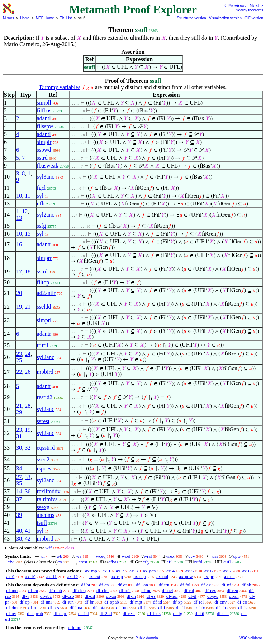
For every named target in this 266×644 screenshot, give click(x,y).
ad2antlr (46, 293)
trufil (43, 345)
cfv (11, 562)
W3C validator (251, 638)
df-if (192, 596)
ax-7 (227, 571)
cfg (146, 562)
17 (19, 272)
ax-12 (73, 577)
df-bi (85, 585)
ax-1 (107, 571)
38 (19, 539)
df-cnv (220, 602)
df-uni (46, 602)
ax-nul (162, 577)
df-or (122, 585)
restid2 (45, 397)
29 (19, 412)
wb (60, 556)
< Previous (234, 6)
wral (148, 556)
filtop (43, 282)
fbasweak (48, 166)
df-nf (226, 585)
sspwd (44, 150)
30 (19, 448)
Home (25, 18)
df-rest (129, 613)
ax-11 (51, 577)
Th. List (66, 18)
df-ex (206, 585)
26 (28, 372)
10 (19, 196)
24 (28, 354)
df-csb (68, 596)
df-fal (185, 585)
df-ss (151, 596)
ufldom (75, 627)
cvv (192, 556)
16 (19, 244)
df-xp (178, 602)
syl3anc (46, 177)
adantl (44, 118)
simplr (44, 142)
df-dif (90, 596)
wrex (170, 556)
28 (28, 406)
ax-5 (189, 571)
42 (28, 539)
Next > (256, 6)
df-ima (76, 608)
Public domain (147, 638)
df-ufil (223, 613)
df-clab (55, 590)
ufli (41, 204)
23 (19, 354)
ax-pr (208, 577)
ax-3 (134, 571)
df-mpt (136, 602)
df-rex (210, 590)
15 (28, 234)
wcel (126, 556)
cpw (237, 556)
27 (19, 477)
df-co (242, 602)
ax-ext (94, 577)
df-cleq (79, 590)
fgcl (41, 188)
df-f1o (222, 608)
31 (19, 436)
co (60, 562)
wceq (101, 556)
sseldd (44, 307)
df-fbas (154, 613)
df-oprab (35, 613)
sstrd (42, 158)
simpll (44, 103)
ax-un (229, 577)
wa (79, 556)
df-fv (243, 608)
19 (19, 307)
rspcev (44, 468)
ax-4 (170, 571)
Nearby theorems (249, 10)
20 (19, 293)
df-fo (200, 608)
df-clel (103, 590)
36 (28, 491)
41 (28, 531)
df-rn (33, 608)
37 (19, 499)
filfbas (44, 110)
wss (215, 556)
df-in (131, 596)
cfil (170, 562)
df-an (104, 585)
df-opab (111, 602)
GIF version (254, 18)
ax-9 (10, 577)
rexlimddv (49, 491)
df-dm (12, 608)
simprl (44, 320)
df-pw (213, 596)
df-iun (68, 602)
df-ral (189, 590)
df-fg (178, 613)
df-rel (199, 602)
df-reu (232, 590)
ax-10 (30, 577)
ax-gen (149, 571)
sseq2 (43, 459)
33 (28, 477)
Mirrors (8, 18)
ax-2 (120, 571)
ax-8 (246, 571)
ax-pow (186, 577)
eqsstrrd (46, 448)
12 (25, 211)
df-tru (164, 585)
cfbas (113, 562)
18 (28, 272)
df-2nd (106, 613)
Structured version (191, 18)
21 (28, 307)
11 (27, 196)
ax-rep (117, 577)
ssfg (42, 226)
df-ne (146, 590)
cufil (198, 562)
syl (40, 196)
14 (19, 491)
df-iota (99, 608)
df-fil (199, 613)
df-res (54, 608)
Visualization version (225, 18)
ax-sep (140, 577)
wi (42, 556)
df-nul (172, 596)
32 (28, 448)
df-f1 (181, 608)
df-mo (12, 590)
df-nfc (125, 590)
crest (83, 562)
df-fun (122, 608)
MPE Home (45, 18)
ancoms (46, 515)
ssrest (43, 421)
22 (19, 372)
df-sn (234, 596)
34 (19, 468)
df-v (25, 596)
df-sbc (46, 596)
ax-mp (91, 571)
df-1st (84, 613)
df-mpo (61, 613)
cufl (227, 562)
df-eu (33, 590)
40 (19, 531)
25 (19, 360)
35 (19, 483)
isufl (42, 523)
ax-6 (208, 571)
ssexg (43, 507)
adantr (44, 244)
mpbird (45, 372)
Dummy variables (60, 87)
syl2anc (46, 215)
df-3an (142, 585)
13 (19, 218)
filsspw (45, 126)
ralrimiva (47, 499)
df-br (89, 602)
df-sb (246, 585)
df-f (162, 608)
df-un (111, 596)
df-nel (167, 590)
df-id (158, 602)
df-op (25, 602)
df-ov (11, 613)
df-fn (143, 608)
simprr (44, 258)
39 (19, 515)
